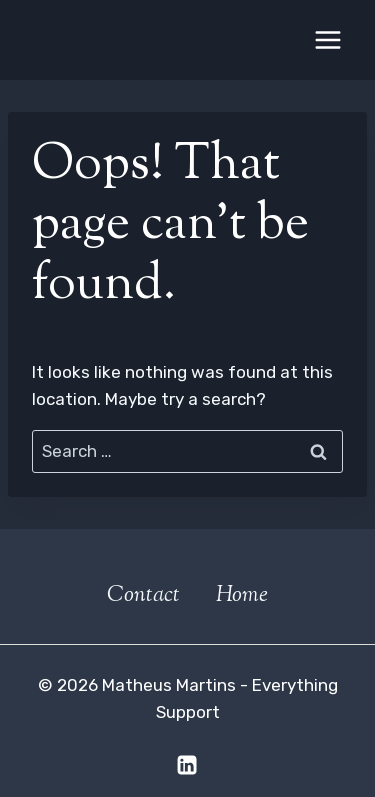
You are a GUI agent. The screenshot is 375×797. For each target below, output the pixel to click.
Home (242, 596)
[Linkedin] (187, 765)
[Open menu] (327, 39)
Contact (143, 596)
